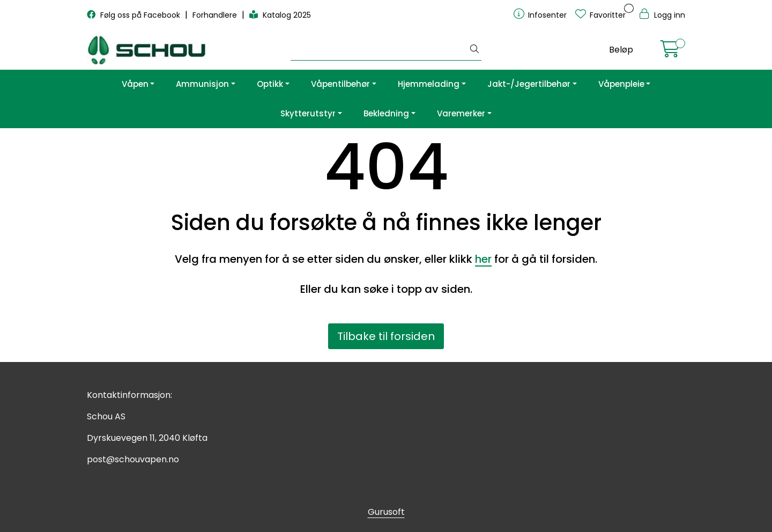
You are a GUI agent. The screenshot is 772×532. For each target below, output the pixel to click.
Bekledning (386, 113)
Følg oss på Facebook (135, 15)
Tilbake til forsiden (386, 336)
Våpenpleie (621, 84)
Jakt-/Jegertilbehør (529, 84)
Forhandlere (216, 15)
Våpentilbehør (340, 84)
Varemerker (461, 113)
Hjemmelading (429, 84)
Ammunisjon (202, 84)
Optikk (270, 84)
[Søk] (379, 50)
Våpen (135, 84)
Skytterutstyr (308, 113)
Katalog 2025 (280, 15)
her (483, 259)
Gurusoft (386, 512)
